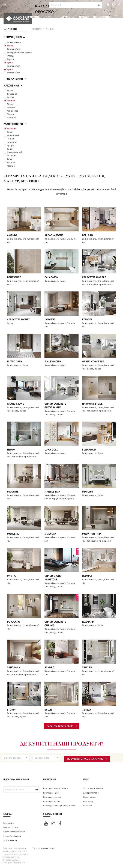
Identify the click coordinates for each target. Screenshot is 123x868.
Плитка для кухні (51, 793)
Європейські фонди (12, 836)
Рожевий (12, 156)
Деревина (12, 94)
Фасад (10, 56)
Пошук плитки (44, 29)
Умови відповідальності (14, 832)
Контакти (88, 806)
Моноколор (13, 111)
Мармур (11, 101)
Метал (10, 104)
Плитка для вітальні (52, 797)
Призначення (15, 79)
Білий (10, 132)
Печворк (11, 118)
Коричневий (13, 135)
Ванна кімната (14, 42)
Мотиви (11, 114)
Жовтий (11, 166)
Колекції (50, 17)
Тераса (10, 59)
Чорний (11, 139)
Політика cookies (11, 827)
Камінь (10, 97)
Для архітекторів (91, 793)
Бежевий (12, 129)
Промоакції (101, 17)
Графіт (10, 146)
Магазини (67, 17)
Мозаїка (11, 108)
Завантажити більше (62, 726)
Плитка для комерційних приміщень (60, 806)
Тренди (84, 17)
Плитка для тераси (52, 802)
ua (6, 5)
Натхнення (13, 86)
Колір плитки (15, 124)
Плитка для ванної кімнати (56, 788)
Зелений (11, 163)
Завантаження (10, 840)
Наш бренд (88, 802)
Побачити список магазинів (87, 759)
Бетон (10, 91)
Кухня (10, 46)
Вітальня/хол (14, 49)
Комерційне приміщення (19, 52)
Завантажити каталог (93, 788)
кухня (10, 63)
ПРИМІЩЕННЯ (14, 37)
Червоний (12, 142)
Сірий (10, 159)
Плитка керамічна (27, 17)
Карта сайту (9, 823)
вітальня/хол (14, 66)
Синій (10, 149)
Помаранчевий (15, 152)
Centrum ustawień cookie (44, 848)
